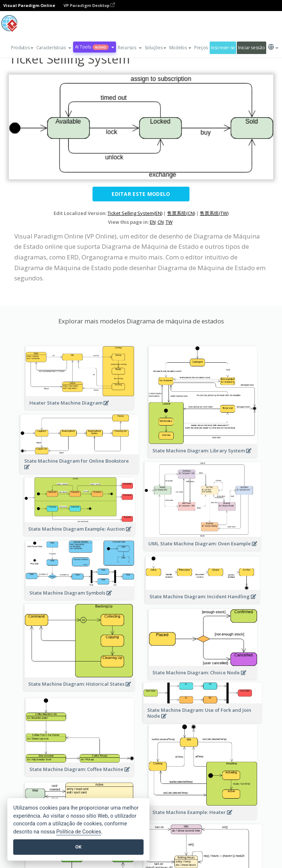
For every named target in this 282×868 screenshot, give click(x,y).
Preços (201, 48)
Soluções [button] (156, 48)
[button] (54, 48)
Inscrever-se (223, 48)
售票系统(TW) (214, 213)
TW (169, 222)
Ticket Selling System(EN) (135, 213)
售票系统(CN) (181, 213)
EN (153, 222)
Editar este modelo (141, 194)
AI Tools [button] (95, 47)
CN (161, 222)
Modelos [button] (180, 48)
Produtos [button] (22, 48)
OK (78, 847)
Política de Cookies (79, 832)
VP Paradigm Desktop (89, 5)
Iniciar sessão (251, 48)
